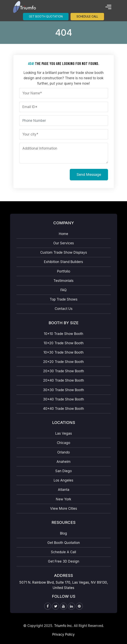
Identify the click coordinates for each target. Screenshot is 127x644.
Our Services (64, 243)
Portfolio (64, 271)
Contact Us (64, 309)
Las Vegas (64, 433)
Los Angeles (64, 480)
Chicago (64, 443)
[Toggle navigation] (108, 7)
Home (64, 234)
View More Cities (64, 509)
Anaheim (64, 462)
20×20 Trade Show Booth (64, 362)
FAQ (64, 290)
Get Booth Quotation (46, 16)
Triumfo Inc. (63, 626)
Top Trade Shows (64, 299)
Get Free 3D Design (64, 561)
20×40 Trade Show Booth (64, 380)
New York (64, 499)
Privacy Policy (64, 634)
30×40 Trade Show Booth (64, 399)
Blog (64, 533)
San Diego (64, 471)
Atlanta (64, 490)
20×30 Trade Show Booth (64, 371)
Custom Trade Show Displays (64, 252)
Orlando (64, 452)
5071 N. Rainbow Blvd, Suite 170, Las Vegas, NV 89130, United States (64, 585)
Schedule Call (87, 16)
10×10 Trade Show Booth (64, 334)
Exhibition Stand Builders (64, 262)
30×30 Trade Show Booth (64, 390)
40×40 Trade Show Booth (64, 409)
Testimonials (64, 281)
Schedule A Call (64, 552)
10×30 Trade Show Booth (64, 352)
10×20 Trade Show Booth (64, 343)
